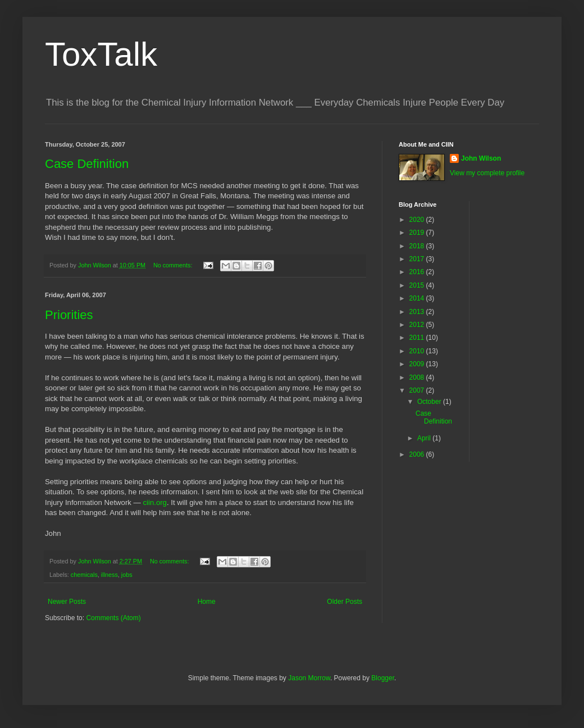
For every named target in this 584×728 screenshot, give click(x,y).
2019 (418, 233)
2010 (418, 351)
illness (109, 575)
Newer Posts (67, 602)
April (425, 438)
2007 (418, 390)
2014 (418, 298)
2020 (418, 220)
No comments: (174, 265)
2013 (418, 312)
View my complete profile (487, 173)
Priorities (69, 315)
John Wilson (481, 158)
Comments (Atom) (113, 618)
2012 (418, 325)
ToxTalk (101, 54)
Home (207, 602)
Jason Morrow (309, 678)
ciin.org (155, 502)
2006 (418, 454)
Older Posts (345, 602)
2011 (418, 338)
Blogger (383, 678)
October (430, 402)
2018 (418, 246)
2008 (418, 377)
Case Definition (87, 164)
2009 (418, 364)
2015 (418, 285)
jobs (127, 575)
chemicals (84, 575)
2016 (418, 272)
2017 (418, 259)
